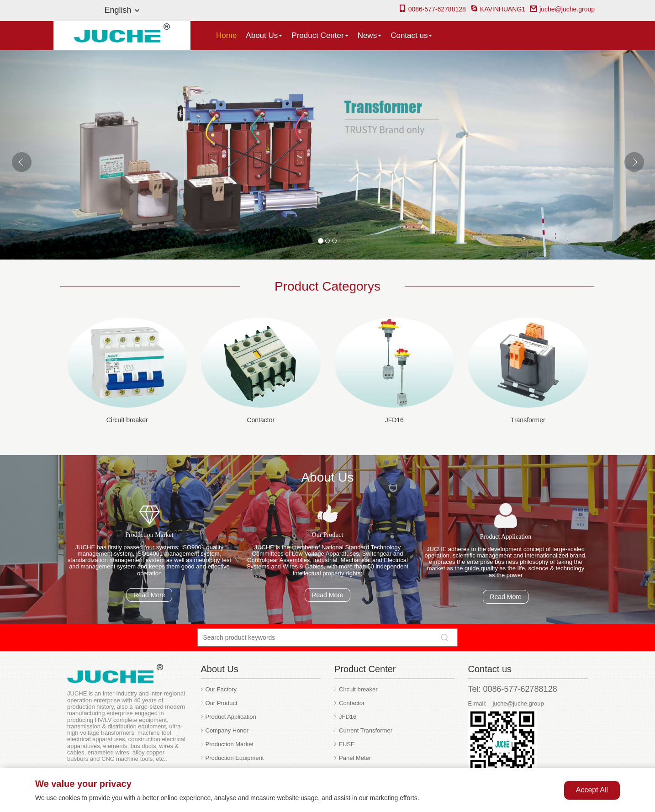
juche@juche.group (562, 9)
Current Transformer (366, 730)
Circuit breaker (127, 420)
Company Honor (227, 730)
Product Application (231, 717)
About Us (264, 35)
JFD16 (394, 420)
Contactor (261, 420)
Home (226, 35)
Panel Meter (355, 758)
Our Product (222, 703)
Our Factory (221, 689)
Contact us (411, 35)
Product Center (320, 35)
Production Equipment (235, 758)
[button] (49, 155)
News (370, 35)
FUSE (347, 744)
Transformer (528, 420)
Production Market (230, 744)
